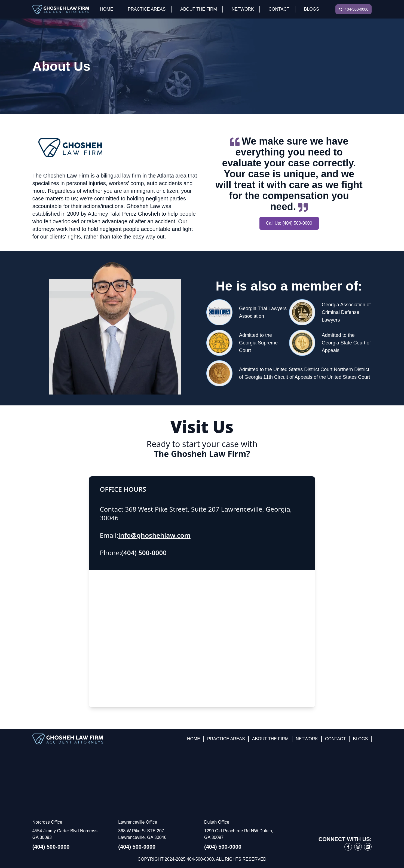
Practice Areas (147, 9)
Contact (279, 9)
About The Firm (199, 9)
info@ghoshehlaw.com (154, 535)
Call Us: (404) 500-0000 (289, 223)
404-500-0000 (356, 9)
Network (243, 9)
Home (107, 9)
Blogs (312, 9)
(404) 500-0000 (144, 553)
